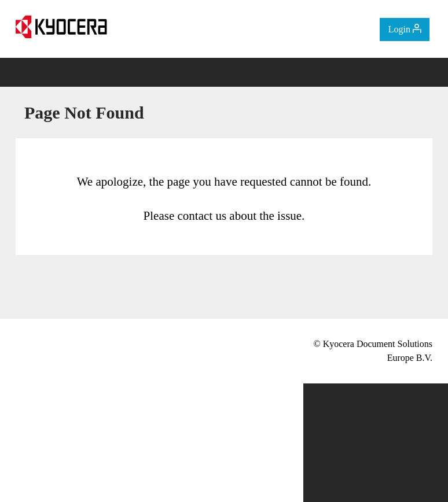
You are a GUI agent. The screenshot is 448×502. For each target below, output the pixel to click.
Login (405, 29)
